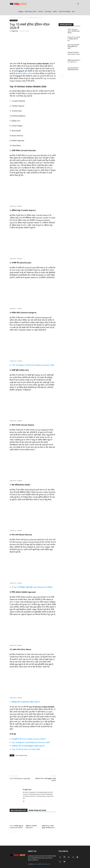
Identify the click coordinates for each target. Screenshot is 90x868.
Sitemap (74, 863)
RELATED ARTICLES (19, 803)
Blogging (21, 4)
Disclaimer (67, 863)
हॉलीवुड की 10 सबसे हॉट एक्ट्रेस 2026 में (26, 694)
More (73, 4)
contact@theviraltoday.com (43, 856)
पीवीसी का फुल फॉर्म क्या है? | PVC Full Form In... (74, 53)
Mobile (55, 4)
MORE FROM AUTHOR (37, 803)
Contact (38, 863)
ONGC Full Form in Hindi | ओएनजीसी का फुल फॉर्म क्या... (74, 23)
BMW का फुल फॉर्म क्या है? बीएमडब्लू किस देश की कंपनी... (73, 39)
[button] (78, 4)
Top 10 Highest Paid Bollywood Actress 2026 (31, 735)
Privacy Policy (46, 863)
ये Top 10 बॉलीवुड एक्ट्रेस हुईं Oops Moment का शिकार (32, 579)
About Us (32, 863)
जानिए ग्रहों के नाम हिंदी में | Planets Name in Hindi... (74, 46)
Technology (48, 4)
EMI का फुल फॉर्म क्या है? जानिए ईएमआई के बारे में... (73, 61)
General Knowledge (64, 4)
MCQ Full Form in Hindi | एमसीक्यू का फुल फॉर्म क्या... (74, 31)
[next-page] (14, 824)
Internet (41, 4)
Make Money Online (31, 4)
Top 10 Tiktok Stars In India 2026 (26, 742)
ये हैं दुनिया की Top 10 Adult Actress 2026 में (29, 731)
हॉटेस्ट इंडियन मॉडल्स (26, 66)
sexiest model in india (21, 748)
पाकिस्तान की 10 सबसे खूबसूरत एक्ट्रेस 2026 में (28, 738)
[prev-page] (11, 824)
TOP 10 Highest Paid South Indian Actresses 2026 (33, 357)
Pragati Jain (15, 23)
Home (11, 10)
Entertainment (19, 10)
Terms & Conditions (57, 863)
